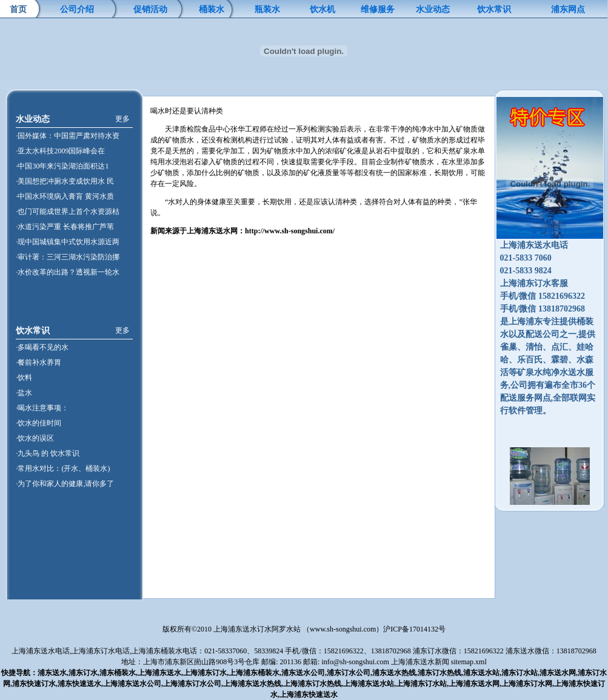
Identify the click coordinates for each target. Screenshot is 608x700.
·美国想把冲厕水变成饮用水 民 (65, 181)
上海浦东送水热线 (252, 684)
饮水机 (322, 9)
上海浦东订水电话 (101, 651)
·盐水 (24, 393)
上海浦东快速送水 (309, 695)
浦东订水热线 (439, 673)
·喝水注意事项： (42, 408)
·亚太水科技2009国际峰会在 (60, 151)
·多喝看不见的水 (42, 347)
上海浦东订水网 (527, 684)
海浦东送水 (212, 231)
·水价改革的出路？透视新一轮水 (68, 272)
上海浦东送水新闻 (420, 662)
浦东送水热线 (394, 673)
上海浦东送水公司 (132, 684)
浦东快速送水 (79, 684)
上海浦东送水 (159, 673)
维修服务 (378, 9)
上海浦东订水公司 (192, 684)
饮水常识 (494, 9)
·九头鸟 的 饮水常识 (48, 453)
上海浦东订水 (205, 673)
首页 (18, 9)
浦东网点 (568, 9)
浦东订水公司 (349, 673)
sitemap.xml (469, 662)
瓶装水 (267, 9)
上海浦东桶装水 (254, 673)
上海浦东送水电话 (41, 651)
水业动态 (433, 9)
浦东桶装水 (118, 673)
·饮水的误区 (35, 438)
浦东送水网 (558, 673)
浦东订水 (83, 673)
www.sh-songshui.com (343, 629)
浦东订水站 (519, 673)
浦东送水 (52, 673)
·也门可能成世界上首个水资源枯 (68, 212)
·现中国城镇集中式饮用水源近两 (68, 242)
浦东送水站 (481, 673)
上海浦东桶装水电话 (164, 651)
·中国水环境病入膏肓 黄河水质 (65, 196)
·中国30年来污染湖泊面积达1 (62, 166)
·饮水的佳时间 (38, 423)
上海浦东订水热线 (312, 684)
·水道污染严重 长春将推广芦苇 (65, 227)
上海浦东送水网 (474, 684)
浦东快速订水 (34, 684)
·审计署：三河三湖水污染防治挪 (68, 257)
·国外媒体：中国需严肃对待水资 (68, 136)
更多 (122, 119)
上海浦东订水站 (421, 684)
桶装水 (212, 9)
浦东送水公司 (303, 673)
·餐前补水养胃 (38, 362)
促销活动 (150, 9)
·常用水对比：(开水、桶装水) (63, 468)
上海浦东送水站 (369, 684)
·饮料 (24, 378)
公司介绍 (77, 9)
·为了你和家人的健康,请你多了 (65, 484)
